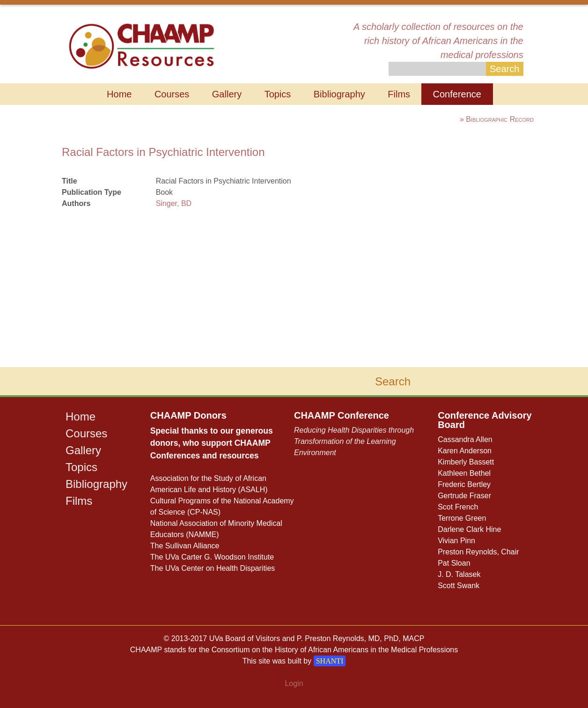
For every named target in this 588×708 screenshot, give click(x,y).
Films (399, 94)
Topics (278, 94)
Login (294, 683)
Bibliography (339, 94)
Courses (172, 94)
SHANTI (330, 661)
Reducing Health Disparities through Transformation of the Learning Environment (354, 441)
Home (119, 94)
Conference (457, 94)
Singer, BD (174, 203)
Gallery (227, 94)
